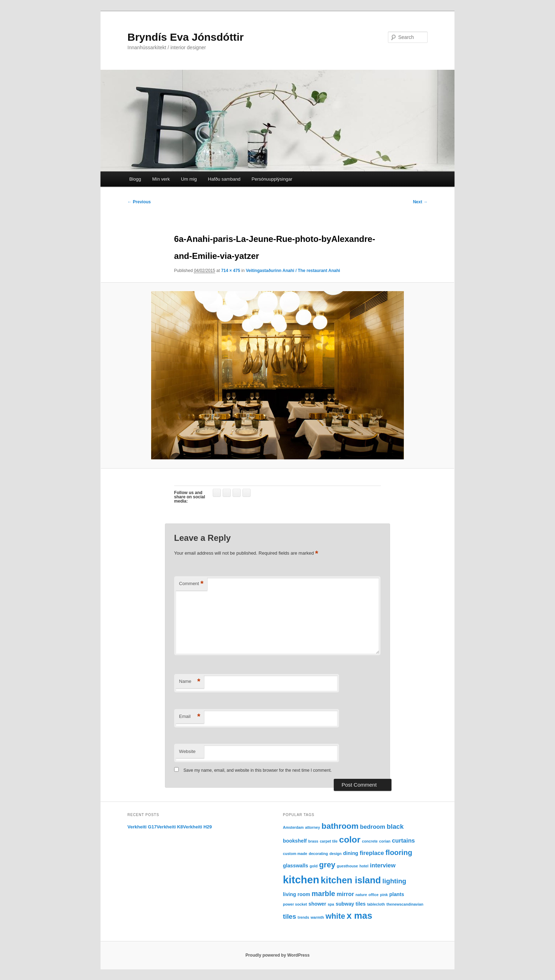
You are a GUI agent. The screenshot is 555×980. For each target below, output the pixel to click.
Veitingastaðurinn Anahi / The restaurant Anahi (293, 271)
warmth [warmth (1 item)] (317, 917)
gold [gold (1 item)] (314, 866)
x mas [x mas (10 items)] (359, 916)
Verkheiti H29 (198, 827)
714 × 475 (231, 271)
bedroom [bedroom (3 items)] (373, 827)
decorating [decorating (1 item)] (318, 854)
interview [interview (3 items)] (383, 865)
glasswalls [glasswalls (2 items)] (295, 866)
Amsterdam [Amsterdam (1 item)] (293, 827)
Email (190, 717)
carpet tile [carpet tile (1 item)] (328, 841)
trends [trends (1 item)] (304, 917)
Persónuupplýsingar (272, 179)
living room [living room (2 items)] (296, 894)
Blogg (135, 179)
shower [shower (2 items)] (317, 904)
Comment (191, 584)
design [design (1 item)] (336, 854)
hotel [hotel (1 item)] (364, 866)
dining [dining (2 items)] (351, 853)
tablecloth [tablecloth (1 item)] (376, 904)
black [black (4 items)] (395, 826)
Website (187, 751)
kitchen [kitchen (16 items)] (301, 880)
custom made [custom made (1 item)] (295, 854)
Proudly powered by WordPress (277, 955)
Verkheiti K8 (170, 827)
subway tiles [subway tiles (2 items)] (351, 904)
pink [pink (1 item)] (384, 895)
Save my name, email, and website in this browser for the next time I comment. (258, 770)
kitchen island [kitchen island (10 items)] (351, 880)
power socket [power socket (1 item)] (295, 904)
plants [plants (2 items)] (397, 894)
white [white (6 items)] (335, 916)
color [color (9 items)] (350, 840)
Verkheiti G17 (142, 827)
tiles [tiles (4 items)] (289, 916)
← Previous (139, 202)
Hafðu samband (224, 179)
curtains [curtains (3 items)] (403, 841)
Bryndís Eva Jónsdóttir (185, 37)
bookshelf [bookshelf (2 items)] (295, 841)
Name (190, 682)
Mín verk (161, 179)
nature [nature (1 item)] (361, 895)
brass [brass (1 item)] (313, 841)
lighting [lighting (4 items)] (394, 881)
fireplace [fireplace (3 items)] (372, 853)
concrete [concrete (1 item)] (370, 841)
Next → (420, 202)
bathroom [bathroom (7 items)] (340, 826)
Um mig (189, 179)
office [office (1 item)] (373, 895)
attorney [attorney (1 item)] (313, 827)
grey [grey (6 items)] (327, 865)
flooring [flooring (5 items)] (399, 852)
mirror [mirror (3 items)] (345, 894)
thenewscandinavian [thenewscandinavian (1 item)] (405, 904)
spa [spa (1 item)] (331, 904)
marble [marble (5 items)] (323, 894)
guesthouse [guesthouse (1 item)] (347, 866)
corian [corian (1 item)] (385, 841)
